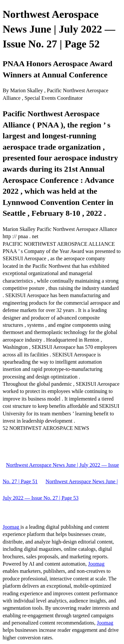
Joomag (12, 527)
